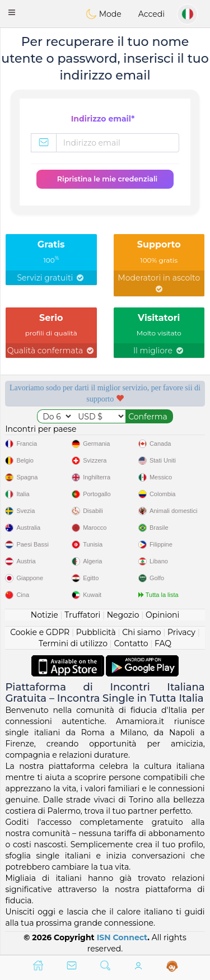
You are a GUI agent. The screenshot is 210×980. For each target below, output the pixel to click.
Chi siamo (141, 632)
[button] (12, 12)
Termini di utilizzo (73, 643)
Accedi (151, 14)
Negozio (123, 615)
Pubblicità (96, 632)
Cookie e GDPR (40, 632)
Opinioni (162, 615)
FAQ (163, 643)
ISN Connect (122, 937)
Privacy (181, 632)
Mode (104, 14)
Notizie (45, 615)
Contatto (131, 643)
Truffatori (82, 615)
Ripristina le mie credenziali (107, 179)
